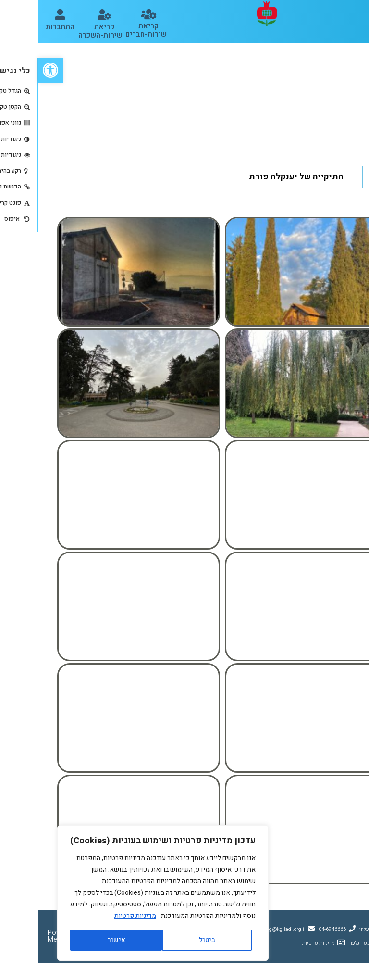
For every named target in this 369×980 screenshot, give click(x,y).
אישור (78, 940)
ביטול (169, 940)
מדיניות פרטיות (97, 916)
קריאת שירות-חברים (108, 30)
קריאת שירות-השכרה (62, 31)
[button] (356, 13)
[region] (125, 893)
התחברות (22, 27)
